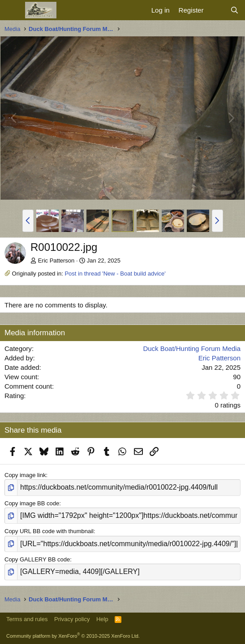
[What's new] (217, 10)
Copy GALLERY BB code (37, 559)
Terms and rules (27, 619)
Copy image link (25, 475)
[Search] (234, 10)
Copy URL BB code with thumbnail (49, 531)
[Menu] (12, 10)
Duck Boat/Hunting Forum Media (192, 348)
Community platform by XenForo (73, 636)
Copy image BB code (32, 503)
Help (102, 619)
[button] (28, 221)
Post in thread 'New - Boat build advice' (115, 274)
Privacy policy (72, 619)
